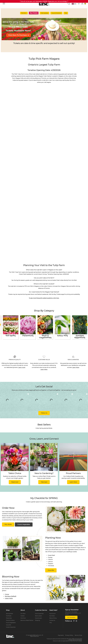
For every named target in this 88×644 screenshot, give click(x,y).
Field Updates (44, 13)
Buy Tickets (34, 13)
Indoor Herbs (9, 598)
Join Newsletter (71, 617)
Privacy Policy (69, 635)
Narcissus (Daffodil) (11, 596)
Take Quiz (44, 482)
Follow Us (44, 413)
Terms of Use (78, 635)
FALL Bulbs (8, 524)
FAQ (66, 13)
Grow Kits (51, 570)
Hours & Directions (56, 13)
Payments (61, 635)
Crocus (7, 594)
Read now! (15, 482)
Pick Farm (24, 13)
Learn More (44, 369)
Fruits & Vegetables (24, 524)
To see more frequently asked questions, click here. (44, 298)
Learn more (22, 367)
